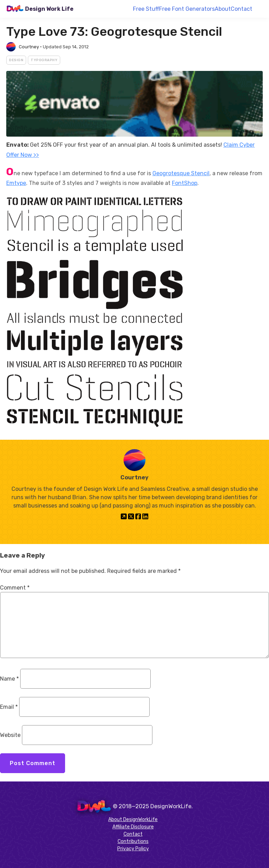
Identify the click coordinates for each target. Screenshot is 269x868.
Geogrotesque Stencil (181, 173)
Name (9, 679)
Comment (15, 588)
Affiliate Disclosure (133, 827)
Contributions (133, 841)
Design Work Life (49, 9)
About (223, 9)
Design (16, 60)
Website (10, 735)
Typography (44, 60)
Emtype (16, 183)
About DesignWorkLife (133, 820)
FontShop (185, 183)
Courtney (29, 47)
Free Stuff (146, 9)
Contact (242, 9)
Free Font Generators (187, 9)
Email (9, 707)
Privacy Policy (133, 849)
